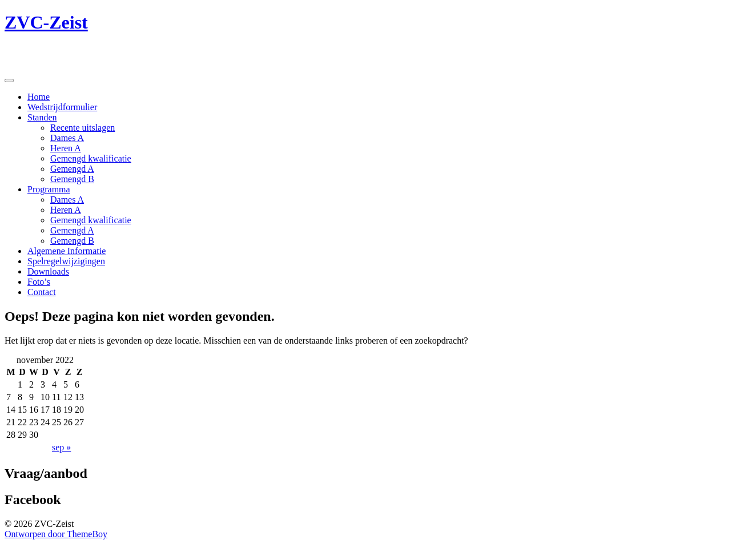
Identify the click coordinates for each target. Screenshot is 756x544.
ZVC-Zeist (46, 22)
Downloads (48, 271)
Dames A (67, 138)
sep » (61, 447)
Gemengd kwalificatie (91, 158)
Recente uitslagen (83, 128)
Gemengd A (72, 169)
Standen (42, 117)
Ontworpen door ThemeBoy (56, 534)
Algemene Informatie (67, 251)
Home (39, 97)
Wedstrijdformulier (62, 107)
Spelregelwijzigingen (66, 261)
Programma (49, 189)
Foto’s (39, 282)
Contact (42, 292)
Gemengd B (72, 179)
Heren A (66, 148)
